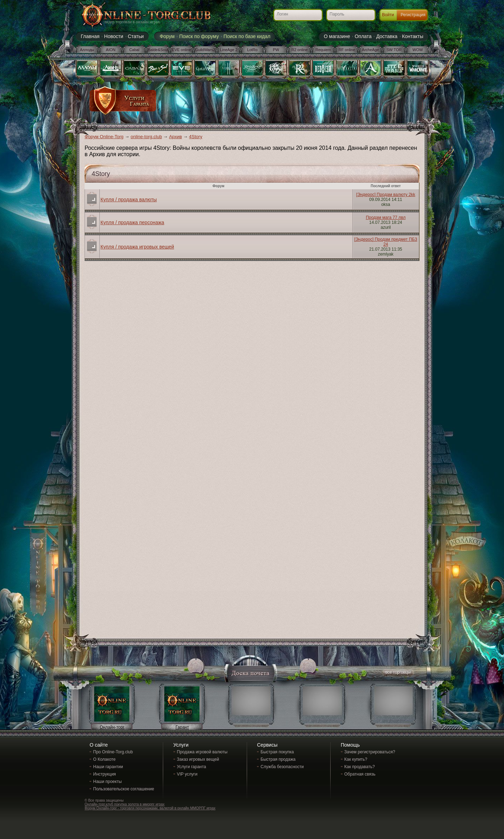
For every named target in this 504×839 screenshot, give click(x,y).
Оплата (363, 36)
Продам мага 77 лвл (386, 218)
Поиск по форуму (199, 36)
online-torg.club (146, 137)
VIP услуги (187, 774)
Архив (176, 137)
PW (276, 50)
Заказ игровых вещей (198, 759)
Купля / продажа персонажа (132, 222)
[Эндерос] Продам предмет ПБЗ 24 (386, 242)
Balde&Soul (158, 50)
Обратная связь (360, 774)
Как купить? (356, 759)
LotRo (252, 50)
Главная (90, 36)
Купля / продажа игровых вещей (137, 247)
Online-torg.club (137, 16)
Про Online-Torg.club (113, 752)
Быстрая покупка (277, 752)
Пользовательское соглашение (124, 789)
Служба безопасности (282, 767)
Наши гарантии (108, 767)
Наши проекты (107, 782)
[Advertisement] (286, 103)
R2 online (300, 50)
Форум (167, 36)
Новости (113, 36)
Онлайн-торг (112, 727)
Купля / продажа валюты (129, 200)
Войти (388, 15)
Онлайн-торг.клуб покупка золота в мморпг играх (125, 804)
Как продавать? (360, 767)
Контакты (413, 36)
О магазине (337, 36)
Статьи (136, 36)
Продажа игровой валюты (202, 752)
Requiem (323, 50)
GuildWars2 (205, 50)
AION (111, 50)
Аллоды (87, 50)
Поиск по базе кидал (247, 36)
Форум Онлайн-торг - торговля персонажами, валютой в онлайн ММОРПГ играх (150, 808)
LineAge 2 (229, 50)
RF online (347, 50)
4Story (196, 137)
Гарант (182, 727)
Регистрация (413, 15)
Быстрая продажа (278, 759)
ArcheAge (370, 50)
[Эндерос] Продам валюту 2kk (386, 195)
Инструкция (105, 774)
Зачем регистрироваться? (370, 752)
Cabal (134, 50)
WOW (417, 50)
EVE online (182, 50)
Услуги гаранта (192, 767)
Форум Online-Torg (104, 137)
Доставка (387, 36)
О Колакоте (104, 759)
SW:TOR (394, 50)
